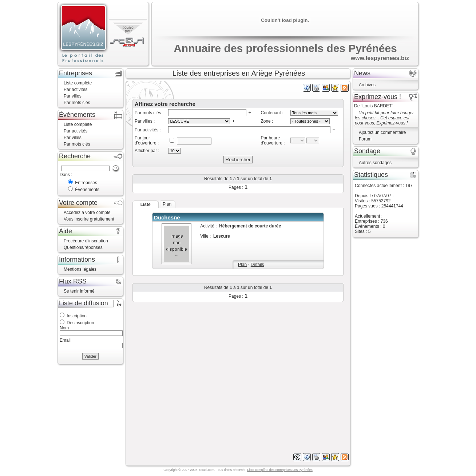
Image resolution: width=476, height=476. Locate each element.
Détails (257, 265)
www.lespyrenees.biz (380, 58)
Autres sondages (375, 163)
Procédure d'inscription (86, 241)
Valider (90, 356)
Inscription (77, 316)
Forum (365, 139)
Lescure (222, 236)
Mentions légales (80, 269)
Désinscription (80, 323)
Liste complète (78, 83)
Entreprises (86, 183)
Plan (242, 265)
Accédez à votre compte (87, 213)
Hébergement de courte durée (250, 226)
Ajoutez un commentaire (382, 132)
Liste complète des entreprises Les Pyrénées (280, 470)
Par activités (76, 90)
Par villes (73, 96)
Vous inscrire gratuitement (89, 219)
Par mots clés (77, 103)
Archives (367, 85)
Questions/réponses (83, 247)
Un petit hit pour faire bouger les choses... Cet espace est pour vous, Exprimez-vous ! (384, 118)
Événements (87, 190)
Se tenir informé (79, 291)
